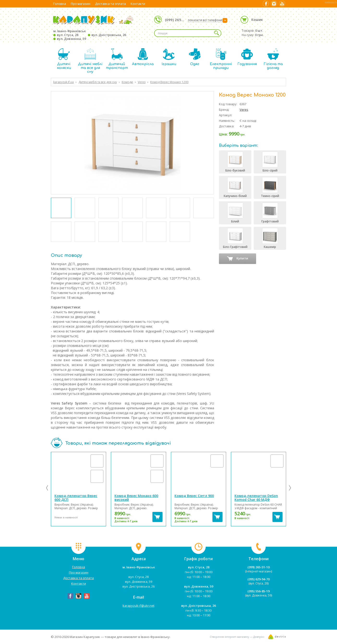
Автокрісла (143, 57)
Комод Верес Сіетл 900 (194, 496)
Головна (60, 4)
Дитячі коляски (64, 59)
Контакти (138, 4)
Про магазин (81, 4)
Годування (247, 57)
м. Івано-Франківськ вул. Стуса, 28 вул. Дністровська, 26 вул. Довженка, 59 (90, 35)
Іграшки (169, 57)
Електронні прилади (221, 59)
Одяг (195, 57)
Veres (244, 110)
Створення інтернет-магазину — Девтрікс (237, 637)
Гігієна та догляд (273, 59)
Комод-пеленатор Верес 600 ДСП (76, 498)
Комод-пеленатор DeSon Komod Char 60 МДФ (256, 498)
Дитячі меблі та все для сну (90, 61)
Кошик (257, 20)
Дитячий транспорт (117, 59)
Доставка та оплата (110, 4)
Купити (238, 259)
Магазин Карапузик (85, 637)
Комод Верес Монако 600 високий (136, 498)
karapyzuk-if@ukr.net (138, 606)
